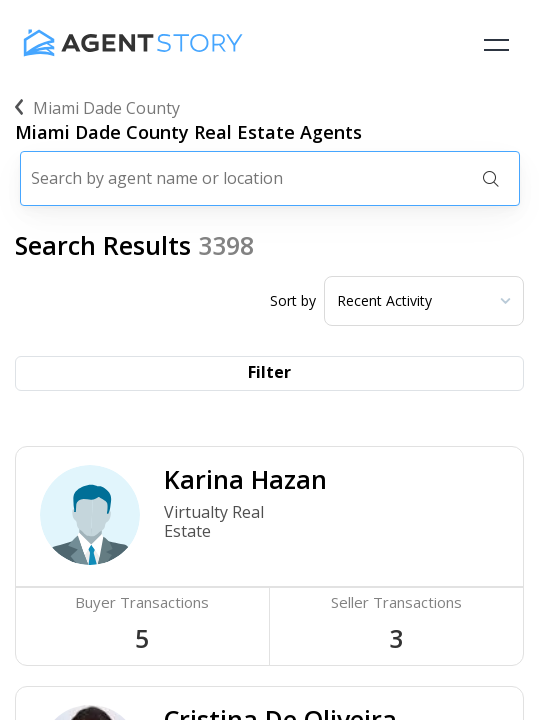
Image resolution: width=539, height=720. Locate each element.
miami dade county (97, 108)
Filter (269, 372)
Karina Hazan (245, 479)
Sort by (293, 301)
